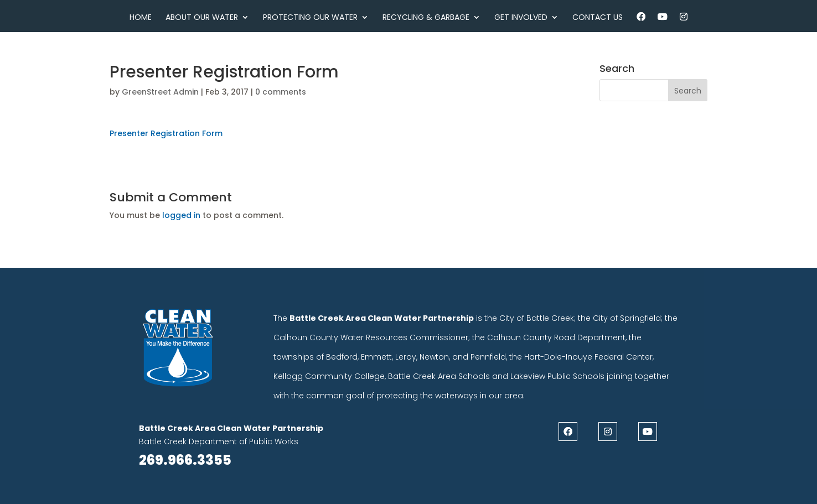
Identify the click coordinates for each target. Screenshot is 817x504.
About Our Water (202, 18)
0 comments (281, 92)
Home (141, 18)
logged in (181, 215)
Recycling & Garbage (426, 18)
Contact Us (598, 18)
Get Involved (521, 18)
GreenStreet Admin (160, 92)
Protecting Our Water (310, 18)
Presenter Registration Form (166, 133)
